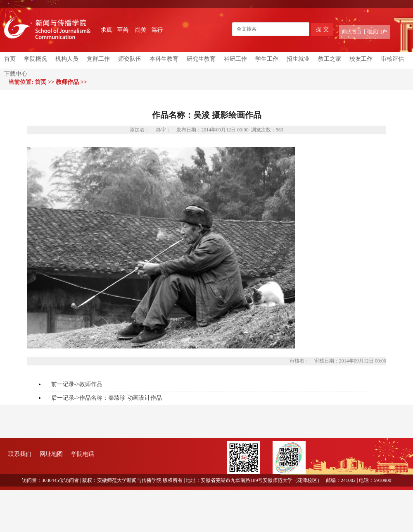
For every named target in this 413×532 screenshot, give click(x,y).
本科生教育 (164, 59)
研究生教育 (201, 59)
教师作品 (67, 82)
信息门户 (377, 32)
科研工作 (235, 59)
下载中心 (16, 74)
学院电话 (83, 454)
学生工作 (267, 59)
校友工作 (361, 59)
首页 (10, 59)
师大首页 (352, 32)
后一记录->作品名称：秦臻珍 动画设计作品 (107, 398)
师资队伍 (130, 59)
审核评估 (392, 59)
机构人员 (67, 59)
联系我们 (20, 454)
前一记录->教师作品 (77, 384)
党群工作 (98, 59)
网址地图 (51, 454)
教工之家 (330, 59)
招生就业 (298, 59)
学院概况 (36, 59)
